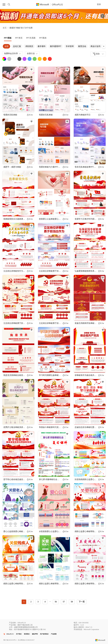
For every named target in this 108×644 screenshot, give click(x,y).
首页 (5, 28)
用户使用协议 (44, 634)
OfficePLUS (10, 634)
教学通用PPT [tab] (56, 46)
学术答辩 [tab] (70, 46)
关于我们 (19, 634)
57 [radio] (64, 602)
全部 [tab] (6, 46)
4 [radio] (45, 602)
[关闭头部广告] (103, 16)
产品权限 (54, 634)
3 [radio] (38, 602)
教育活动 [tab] (82, 46)
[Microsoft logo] (100, 640)
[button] (104, 46)
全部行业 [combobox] (32, 54)
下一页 (82, 602)
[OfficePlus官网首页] (51, 4)
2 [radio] (31, 602)
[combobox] (98, 54)
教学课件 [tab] (42, 46)
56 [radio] (56, 602)
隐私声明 (35, 634)
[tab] (8, 38)
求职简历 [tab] (29, 46)
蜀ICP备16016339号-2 (10, 640)
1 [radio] (24, 602)
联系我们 (27, 634)
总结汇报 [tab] (17, 46)
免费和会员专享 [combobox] (13, 54)
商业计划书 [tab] (95, 46)
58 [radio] (72, 602)
